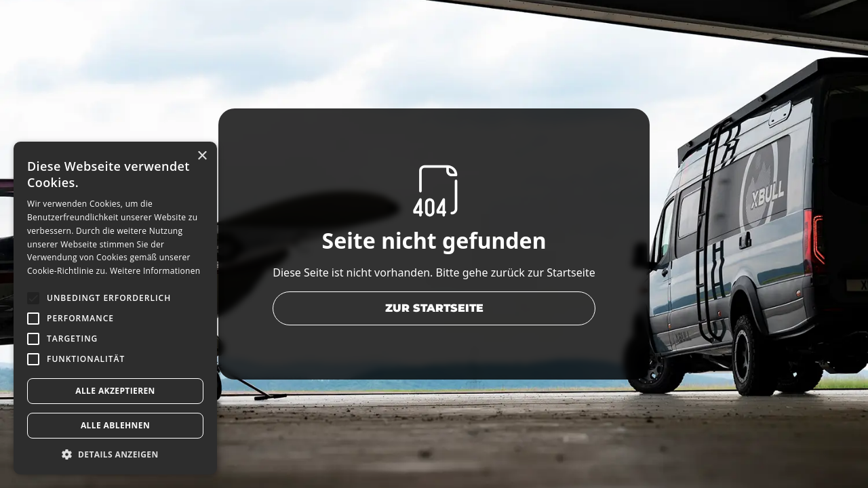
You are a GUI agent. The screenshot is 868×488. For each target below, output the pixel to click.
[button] (115, 454)
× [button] (202, 156)
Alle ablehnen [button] (115, 425)
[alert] (115, 308)
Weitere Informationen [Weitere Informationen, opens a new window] (155, 271)
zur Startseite (434, 308)
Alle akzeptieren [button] (115, 391)
